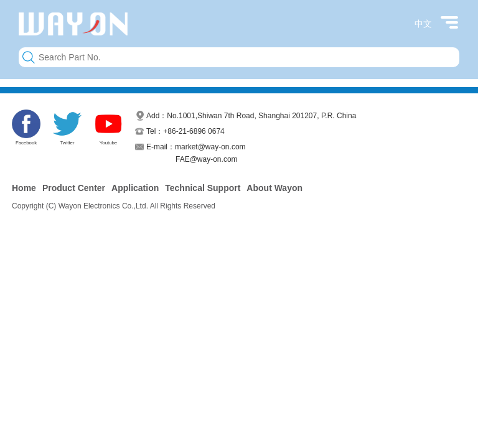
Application (135, 188)
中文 (423, 24)
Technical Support (203, 188)
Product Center (74, 188)
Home (24, 188)
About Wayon (274, 188)
